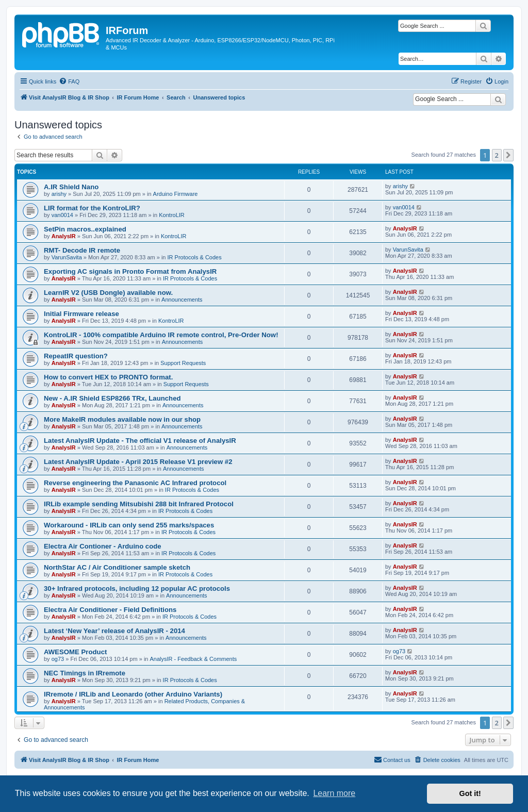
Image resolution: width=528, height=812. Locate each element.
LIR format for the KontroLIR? (92, 208)
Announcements (182, 300)
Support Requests (183, 363)
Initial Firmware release (81, 314)
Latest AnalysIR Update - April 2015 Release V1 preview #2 (138, 462)
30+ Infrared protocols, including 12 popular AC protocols (137, 589)
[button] (508, 155)
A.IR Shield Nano (71, 187)
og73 (58, 659)
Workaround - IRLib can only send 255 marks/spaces (129, 525)
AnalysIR (64, 236)
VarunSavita (67, 257)
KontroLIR (172, 215)
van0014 (62, 215)
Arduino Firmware (176, 194)
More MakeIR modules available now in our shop (122, 419)
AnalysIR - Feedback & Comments (194, 659)
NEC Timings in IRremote (85, 673)
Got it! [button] (470, 793)
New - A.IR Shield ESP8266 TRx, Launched (112, 398)
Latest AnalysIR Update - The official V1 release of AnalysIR (140, 441)
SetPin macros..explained (85, 229)
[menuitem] (69, 81)
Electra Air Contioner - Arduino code (103, 546)
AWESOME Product (75, 652)
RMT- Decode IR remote (82, 250)
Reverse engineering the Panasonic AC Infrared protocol (135, 483)
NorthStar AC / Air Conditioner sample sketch (117, 567)
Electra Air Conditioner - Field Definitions (110, 610)
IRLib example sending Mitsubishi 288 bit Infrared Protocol (139, 504)
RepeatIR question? (76, 356)
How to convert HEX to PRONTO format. (108, 377)
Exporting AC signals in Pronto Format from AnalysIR (130, 271)
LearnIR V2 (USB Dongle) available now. (108, 293)
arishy (59, 194)
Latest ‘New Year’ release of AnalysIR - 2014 (114, 631)
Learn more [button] (334, 793)
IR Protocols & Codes (195, 257)
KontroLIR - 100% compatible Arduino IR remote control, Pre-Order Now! (161, 335)
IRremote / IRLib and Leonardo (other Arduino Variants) (133, 694)
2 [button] (497, 155)
